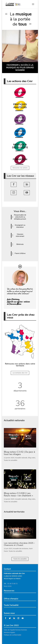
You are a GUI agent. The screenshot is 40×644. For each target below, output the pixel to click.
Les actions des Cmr (20, 81)
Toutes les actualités (11, 460)
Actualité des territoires (21, 549)
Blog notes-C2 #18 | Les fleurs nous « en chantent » (18, 494)
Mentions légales (9, 632)
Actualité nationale (21, 458)
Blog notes (32, 458)
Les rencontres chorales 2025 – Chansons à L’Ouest (19, 544)
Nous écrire (8, 586)
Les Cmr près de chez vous (21, 316)
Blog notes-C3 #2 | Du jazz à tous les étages (19, 453)
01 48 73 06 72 (13, 584)
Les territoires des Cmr (20, 373)
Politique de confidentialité (13, 635)
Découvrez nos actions (20, 168)
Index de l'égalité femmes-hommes (15, 630)
